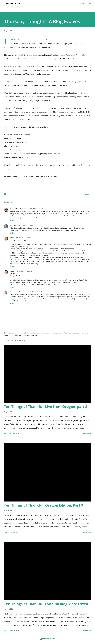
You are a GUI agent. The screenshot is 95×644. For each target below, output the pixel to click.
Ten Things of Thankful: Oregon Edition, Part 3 (44, 505)
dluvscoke (13, 225)
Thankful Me (12, 3)
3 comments (15, 532)
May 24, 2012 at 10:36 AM (35, 209)
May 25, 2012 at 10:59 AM (24, 271)
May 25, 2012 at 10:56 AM (24, 238)
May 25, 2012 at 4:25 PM (35, 292)
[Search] (82, 3)
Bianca (12, 238)
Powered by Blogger (48, 639)
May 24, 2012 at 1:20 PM (25, 225)
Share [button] (87, 194)
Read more (87, 434)
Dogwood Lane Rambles (18, 209)
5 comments (15, 434)
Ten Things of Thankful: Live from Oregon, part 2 (46, 407)
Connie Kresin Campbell (18, 292)
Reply (12, 221)
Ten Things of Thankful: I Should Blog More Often (46, 604)
